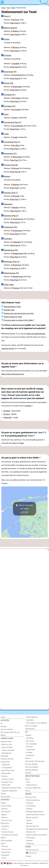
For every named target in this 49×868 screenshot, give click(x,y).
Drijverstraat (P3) (10, 72)
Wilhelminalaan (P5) (11, 273)
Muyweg (16, 47)
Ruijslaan (16, 196)
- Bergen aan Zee (32, 817)
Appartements (6, 742)
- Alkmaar (29, 823)
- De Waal (29, 753)
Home (3, 717)
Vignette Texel (9, 310)
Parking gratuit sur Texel (13, 317)
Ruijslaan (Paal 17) (11, 193)
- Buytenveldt (6, 773)
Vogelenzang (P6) (10, 227)
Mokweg (7, 176)
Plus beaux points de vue (10, 732)
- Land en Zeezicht (8, 750)
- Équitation (5, 855)
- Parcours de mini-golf (9, 835)
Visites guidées (6, 841)
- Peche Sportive (31, 717)
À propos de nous (32, 850)
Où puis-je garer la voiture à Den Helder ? (19, 320)
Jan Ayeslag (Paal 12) (12, 142)
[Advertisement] (24, 295)
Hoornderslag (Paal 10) (13, 122)
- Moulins (4, 817)
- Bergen (28, 820)
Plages (3, 803)
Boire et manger (31, 726)
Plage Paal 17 (15, 199)
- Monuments (6, 812)
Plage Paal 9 (15, 129)
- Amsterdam (30, 838)
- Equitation (30, 720)
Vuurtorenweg (18, 219)
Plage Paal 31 (15, 222)
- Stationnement (31, 785)
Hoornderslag (18, 126)
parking (28, 406)
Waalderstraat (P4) (11, 250)
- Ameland (29, 803)
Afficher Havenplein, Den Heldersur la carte (24, 509)
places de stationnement (36, 334)
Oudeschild (8, 418)
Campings (4, 756)
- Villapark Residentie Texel (11, 788)
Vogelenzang (17, 231)
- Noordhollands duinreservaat (37, 829)
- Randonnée (5, 852)
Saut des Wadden (32, 767)
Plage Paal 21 (15, 23)
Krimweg (16, 168)
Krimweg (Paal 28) (11, 165)
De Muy (7, 39)
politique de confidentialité (31, 863)
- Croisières (5, 826)
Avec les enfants (7, 729)
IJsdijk (6, 134)
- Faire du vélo (6, 849)
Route (28, 779)
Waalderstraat (18, 277)
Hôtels (3, 794)
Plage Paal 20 (15, 35)
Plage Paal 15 (15, 268)
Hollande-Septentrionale (34, 812)
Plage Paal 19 (15, 90)
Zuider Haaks (9, 285)
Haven (6, 114)
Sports (3, 844)
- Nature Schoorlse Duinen (35, 815)
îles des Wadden (31, 764)
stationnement (18, 325)
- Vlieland (29, 809)
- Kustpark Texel (7, 782)
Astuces (4, 726)
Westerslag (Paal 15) (12, 262)
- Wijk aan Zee (31, 832)
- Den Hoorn (30, 741)
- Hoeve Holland (7, 747)
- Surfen (4, 858)
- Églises (4, 815)
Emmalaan (17, 98)
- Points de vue (6, 820)
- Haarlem (29, 841)
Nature (3, 838)
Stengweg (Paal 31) (11, 216)
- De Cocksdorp (31, 744)
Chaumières (5, 762)
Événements (30, 729)
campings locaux (8, 348)
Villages (28, 735)
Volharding (8, 239)
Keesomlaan (17, 87)
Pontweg (16, 288)
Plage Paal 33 (15, 245)
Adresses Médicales (33, 788)
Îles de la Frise (31, 797)
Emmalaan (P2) (10, 106)
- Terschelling (30, 806)
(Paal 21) (7, 16)
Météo (3, 735)
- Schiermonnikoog (32, 800)
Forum (28, 791)
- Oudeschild (30, 750)
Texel (38, 325)
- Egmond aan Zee (32, 826)
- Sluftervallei (6, 785)
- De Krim (4, 776)
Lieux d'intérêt (6, 806)
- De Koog (29, 747)
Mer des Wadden (32, 770)
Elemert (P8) (9, 83)
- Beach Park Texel (8, 770)
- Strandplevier (6, 753)
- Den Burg (29, 738)
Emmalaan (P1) (10, 95)
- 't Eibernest (5, 765)
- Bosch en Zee (6, 744)
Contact (28, 856)
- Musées (4, 809)
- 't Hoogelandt (6, 768)
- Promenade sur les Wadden (36, 723)
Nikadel (15, 208)
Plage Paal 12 (15, 149)
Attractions (5, 823)
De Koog (16, 20)
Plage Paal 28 (15, 67)
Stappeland (8, 204)
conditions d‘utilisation (18, 863)
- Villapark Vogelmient (9, 791)
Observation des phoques (35, 761)
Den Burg (16, 145)
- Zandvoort (30, 844)
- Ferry (28, 782)
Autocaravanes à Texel (12, 307)
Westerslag (17, 265)
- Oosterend (30, 755)
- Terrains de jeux (7, 832)
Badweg (16, 31)
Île (2, 724)
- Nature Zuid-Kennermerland (36, 835)
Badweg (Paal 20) (10, 28)
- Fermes (4, 829)
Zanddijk (16, 64)
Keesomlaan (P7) (10, 154)
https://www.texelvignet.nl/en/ (13, 374)
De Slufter (7, 55)
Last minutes (6, 797)
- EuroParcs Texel (7, 779)
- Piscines (4, 846)
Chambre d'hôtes (7, 759)
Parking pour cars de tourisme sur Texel (19, 313)
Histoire (28, 773)
